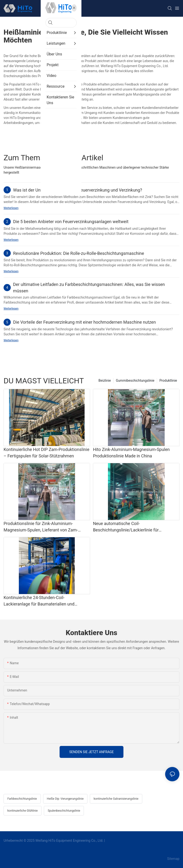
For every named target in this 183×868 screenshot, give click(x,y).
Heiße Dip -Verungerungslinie (65, 799)
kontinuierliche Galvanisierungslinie (116, 799)
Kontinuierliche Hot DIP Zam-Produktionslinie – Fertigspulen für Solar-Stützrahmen (46, 453)
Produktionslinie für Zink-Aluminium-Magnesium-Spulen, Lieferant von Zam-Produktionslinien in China (41, 527)
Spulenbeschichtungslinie (64, 811)
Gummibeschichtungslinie (135, 380)
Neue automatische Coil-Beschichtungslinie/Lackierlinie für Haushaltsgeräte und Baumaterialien (128, 527)
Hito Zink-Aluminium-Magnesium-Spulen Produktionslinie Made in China (131, 453)
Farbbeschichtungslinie (22, 799)
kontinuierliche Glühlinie (23, 811)
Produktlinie (168, 380)
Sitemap (173, 859)
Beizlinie (105, 380)
